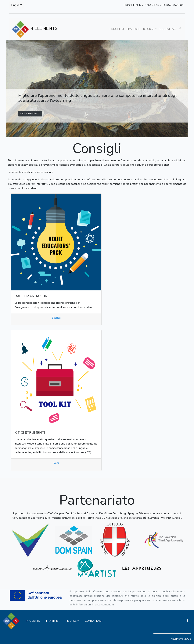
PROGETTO (117, 29)
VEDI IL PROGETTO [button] (30, 114)
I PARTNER (134, 29)
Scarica (56, 318)
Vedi (56, 463)
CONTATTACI (168, 29)
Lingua (15, 5)
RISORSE (149, 29)
